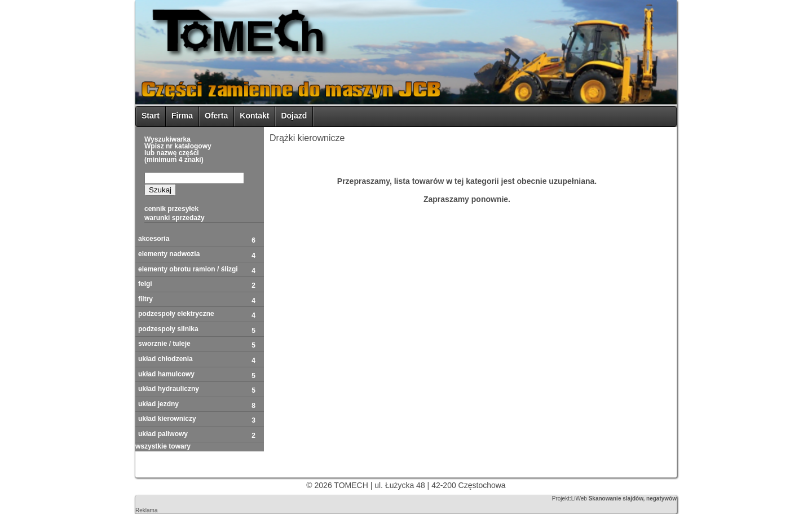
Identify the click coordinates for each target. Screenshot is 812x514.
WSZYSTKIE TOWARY (163, 446)
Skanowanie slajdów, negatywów (633, 498)
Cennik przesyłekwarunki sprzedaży (175, 213)
